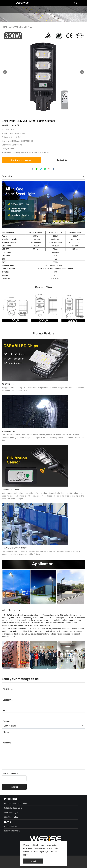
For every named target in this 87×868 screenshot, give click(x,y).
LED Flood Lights (11, 817)
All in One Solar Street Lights (15, 803)
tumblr (53, 169)
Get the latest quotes (21, 160)
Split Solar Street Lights (13, 808)
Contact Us (62, 160)
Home (4, 27)
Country (6, 721)
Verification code (10, 774)
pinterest (49, 169)
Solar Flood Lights (11, 813)
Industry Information (12, 831)
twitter (41, 169)
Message (6, 743)
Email (5, 711)
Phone (5, 732)
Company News (10, 826)
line (37, 169)
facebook (32, 169)
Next (82, 72)
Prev (5, 72)
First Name (7, 689)
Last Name (7, 700)
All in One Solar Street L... (21, 27)
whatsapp (45, 169)
